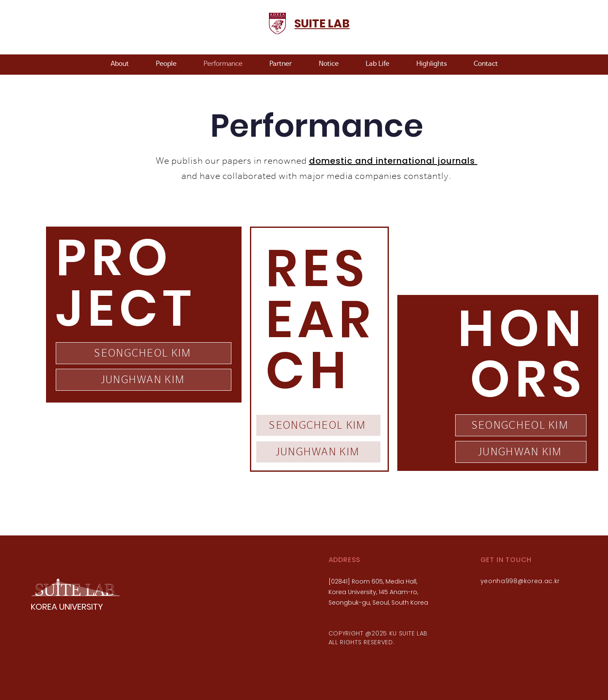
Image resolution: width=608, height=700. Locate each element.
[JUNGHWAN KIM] (144, 380)
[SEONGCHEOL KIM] (144, 353)
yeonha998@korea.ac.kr (520, 581)
